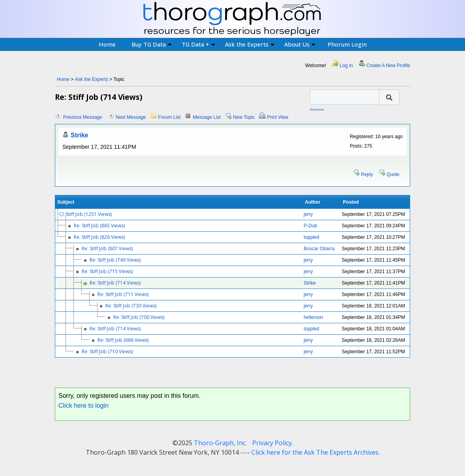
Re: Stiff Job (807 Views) (107, 248)
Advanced (317, 110)
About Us (300, 44)
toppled (311, 237)
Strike (79, 135)
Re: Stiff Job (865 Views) (99, 226)
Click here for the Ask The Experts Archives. (316, 452)
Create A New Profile (388, 66)
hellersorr (313, 317)
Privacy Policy (272, 443)
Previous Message (83, 117)
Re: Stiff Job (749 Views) (115, 260)
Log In (346, 66)
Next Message (131, 117)
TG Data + (198, 44)
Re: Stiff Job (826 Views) (99, 237)
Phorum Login (347, 44)
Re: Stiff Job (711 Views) (123, 294)
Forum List (170, 117)
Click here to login (83, 406)
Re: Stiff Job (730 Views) (131, 306)
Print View (277, 117)
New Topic (244, 117)
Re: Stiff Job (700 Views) (139, 317)
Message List (207, 117)
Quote (393, 174)
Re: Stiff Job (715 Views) (107, 271)
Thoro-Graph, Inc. (220, 443)
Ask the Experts (250, 44)
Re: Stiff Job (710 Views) (107, 351)
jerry (308, 214)
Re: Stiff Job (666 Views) (123, 340)
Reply (367, 174)
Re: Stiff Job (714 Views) (115, 283)
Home (107, 44)
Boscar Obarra (319, 249)
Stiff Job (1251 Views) (89, 214)
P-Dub (310, 226)
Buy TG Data (152, 44)
